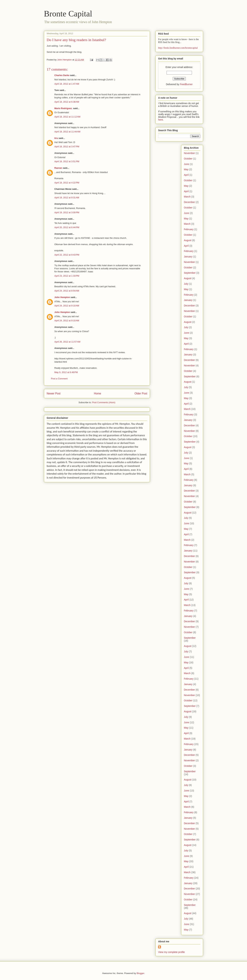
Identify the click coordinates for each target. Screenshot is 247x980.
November (189, 153)
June (186, 164)
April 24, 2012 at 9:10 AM (67, 306)
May (186, 169)
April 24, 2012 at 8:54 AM (67, 291)
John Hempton (62, 297)
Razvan (58, 168)
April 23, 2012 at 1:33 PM (67, 276)
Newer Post (54, 393)
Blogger (140, 973)
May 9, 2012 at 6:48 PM (66, 372)
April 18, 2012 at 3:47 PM (67, 147)
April (186, 175)
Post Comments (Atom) (104, 402)
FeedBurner (186, 84)
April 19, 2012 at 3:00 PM (67, 212)
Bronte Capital (68, 14)
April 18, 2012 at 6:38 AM (67, 102)
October (188, 159)
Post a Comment (59, 379)
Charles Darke (62, 75)
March (187, 197)
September (190, 273)
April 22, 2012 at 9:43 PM (67, 255)
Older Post (141, 393)
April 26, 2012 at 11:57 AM (67, 342)
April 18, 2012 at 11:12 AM (67, 117)
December (189, 202)
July (186, 284)
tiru (56, 138)
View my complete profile (171, 952)
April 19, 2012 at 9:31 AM (67, 198)
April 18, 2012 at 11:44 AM (67, 132)
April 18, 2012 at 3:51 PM (67, 161)
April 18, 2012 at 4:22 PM (67, 183)
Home (98, 393)
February (189, 229)
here (161, 120)
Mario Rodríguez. (63, 108)
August (188, 240)
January (188, 257)
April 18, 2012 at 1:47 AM (67, 84)
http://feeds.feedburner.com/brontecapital (178, 48)
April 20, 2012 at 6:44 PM (67, 227)
